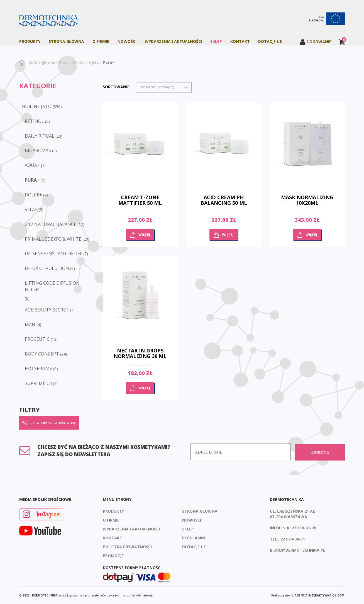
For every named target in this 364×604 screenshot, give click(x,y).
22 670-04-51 (293, 538)
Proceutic (37, 339)
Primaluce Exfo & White (53, 239)
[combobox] (164, 87)
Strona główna (41, 62)
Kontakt (240, 41)
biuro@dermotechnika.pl (298, 550)
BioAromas (38, 150)
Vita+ (31, 210)
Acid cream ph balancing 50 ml (224, 200)
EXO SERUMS (38, 369)
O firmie (101, 41)
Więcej (144, 235)
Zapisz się (320, 452)
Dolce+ (33, 195)
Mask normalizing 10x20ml (307, 200)
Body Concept (42, 354)
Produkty (30, 41)
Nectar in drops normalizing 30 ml (140, 353)
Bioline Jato (89, 62)
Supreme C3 (38, 383)
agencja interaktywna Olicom (319, 595)
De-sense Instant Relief (53, 254)
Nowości (127, 41)
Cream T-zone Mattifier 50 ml (140, 200)
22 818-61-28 (304, 527)
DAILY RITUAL (40, 136)
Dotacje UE (270, 41)
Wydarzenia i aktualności (173, 41)
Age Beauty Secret (47, 310)
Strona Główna (66, 41)
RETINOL (34, 121)
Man (30, 325)
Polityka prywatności (127, 546)
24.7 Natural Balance (51, 224)
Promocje (113, 555)
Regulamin (194, 537)
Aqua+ (32, 165)
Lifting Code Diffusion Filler (52, 286)
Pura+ (109, 62)
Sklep (216, 41)
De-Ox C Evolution (47, 268)
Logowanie (315, 42)
